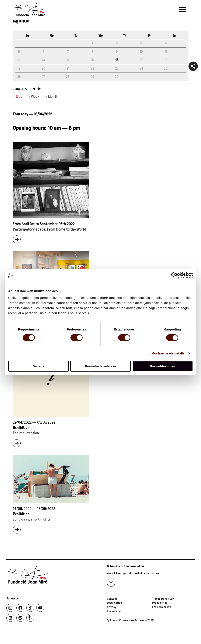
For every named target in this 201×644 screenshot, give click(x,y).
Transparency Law (163, 599)
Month (53, 97)
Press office (160, 603)
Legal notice (114, 603)
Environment (115, 611)
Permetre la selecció (100, 366)
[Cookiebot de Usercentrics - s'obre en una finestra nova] (174, 276)
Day (19, 97)
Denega (38, 366)
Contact (112, 599)
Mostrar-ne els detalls (168, 353)
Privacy (112, 607)
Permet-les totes (163, 366)
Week (35, 97)
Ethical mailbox (162, 607)
